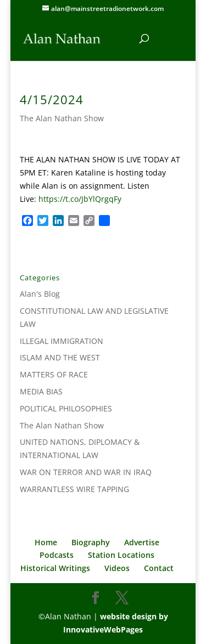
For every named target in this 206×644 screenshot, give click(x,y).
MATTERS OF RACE (54, 374)
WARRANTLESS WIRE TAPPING (74, 489)
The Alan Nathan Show (62, 118)
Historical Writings (55, 568)
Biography (91, 542)
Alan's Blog (40, 294)
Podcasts (57, 555)
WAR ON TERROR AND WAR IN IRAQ (86, 472)
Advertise (142, 542)
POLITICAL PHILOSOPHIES (66, 408)
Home (46, 542)
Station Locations (121, 555)
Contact (159, 568)
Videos (117, 568)
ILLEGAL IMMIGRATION (62, 341)
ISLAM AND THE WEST (60, 357)
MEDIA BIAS (41, 391)
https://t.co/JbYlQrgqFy (80, 199)
